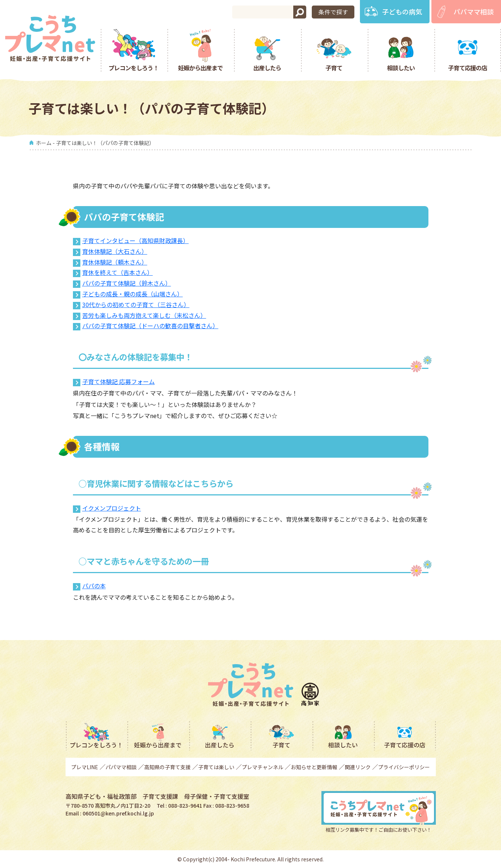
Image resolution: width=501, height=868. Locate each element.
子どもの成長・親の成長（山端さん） (133, 294)
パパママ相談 (474, 11)
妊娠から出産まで (200, 68)
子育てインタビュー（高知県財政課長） (136, 240)
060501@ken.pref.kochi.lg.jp (118, 813)
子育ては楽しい (216, 767)
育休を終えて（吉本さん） (118, 272)
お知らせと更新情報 (314, 767)
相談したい (401, 68)
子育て (334, 68)
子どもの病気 (402, 11)
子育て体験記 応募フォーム (118, 381)
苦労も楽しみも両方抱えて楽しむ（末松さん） (144, 315)
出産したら (267, 68)
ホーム (44, 143)
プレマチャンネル (263, 767)
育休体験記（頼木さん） (115, 262)
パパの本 (94, 586)
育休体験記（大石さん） (115, 251)
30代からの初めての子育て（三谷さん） (136, 305)
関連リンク (358, 767)
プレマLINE (85, 767)
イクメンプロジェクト (112, 508)
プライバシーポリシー (404, 767)
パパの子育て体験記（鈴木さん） (127, 283)
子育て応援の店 (467, 68)
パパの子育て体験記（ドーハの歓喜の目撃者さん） (150, 326)
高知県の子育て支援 (167, 767)
